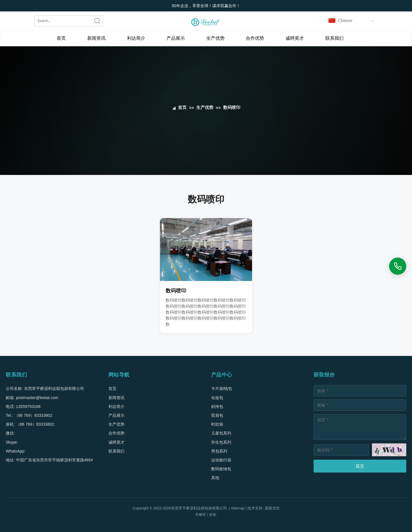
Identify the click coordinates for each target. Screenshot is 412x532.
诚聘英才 (295, 38)
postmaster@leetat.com (37, 398)
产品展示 (176, 38)
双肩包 (217, 415)
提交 (360, 466)
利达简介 (136, 38)
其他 (215, 478)
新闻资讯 (96, 38)
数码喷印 (232, 108)
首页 (61, 38)
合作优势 (255, 38)
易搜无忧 (272, 508)
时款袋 (217, 424)
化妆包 (217, 398)
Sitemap (238, 508)
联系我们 (334, 38)
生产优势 (215, 38)
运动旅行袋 (221, 460)
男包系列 (219, 451)
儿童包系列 (221, 433)
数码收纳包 (221, 469)
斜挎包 (217, 407)
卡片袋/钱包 (222, 388)
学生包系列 (221, 442)
